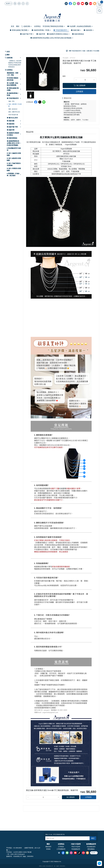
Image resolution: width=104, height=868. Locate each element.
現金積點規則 (91, 847)
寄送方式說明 (76, 847)
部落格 (48, 849)
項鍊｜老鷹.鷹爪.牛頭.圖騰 (15, 105)
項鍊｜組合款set (13, 109)
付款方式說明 (76, 844)
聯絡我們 (48, 847)
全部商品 (61, 844)
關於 (48, 844)
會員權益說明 (91, 844)
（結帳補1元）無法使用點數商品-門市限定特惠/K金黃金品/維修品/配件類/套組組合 (15, 64)
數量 (64, 76)
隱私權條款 (91, 849)
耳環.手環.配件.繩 (13, 115)
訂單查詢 (61, 847)
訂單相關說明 (61, 849)
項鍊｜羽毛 (11, 101)
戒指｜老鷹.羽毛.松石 (14, 112)
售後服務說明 (76, 849)
